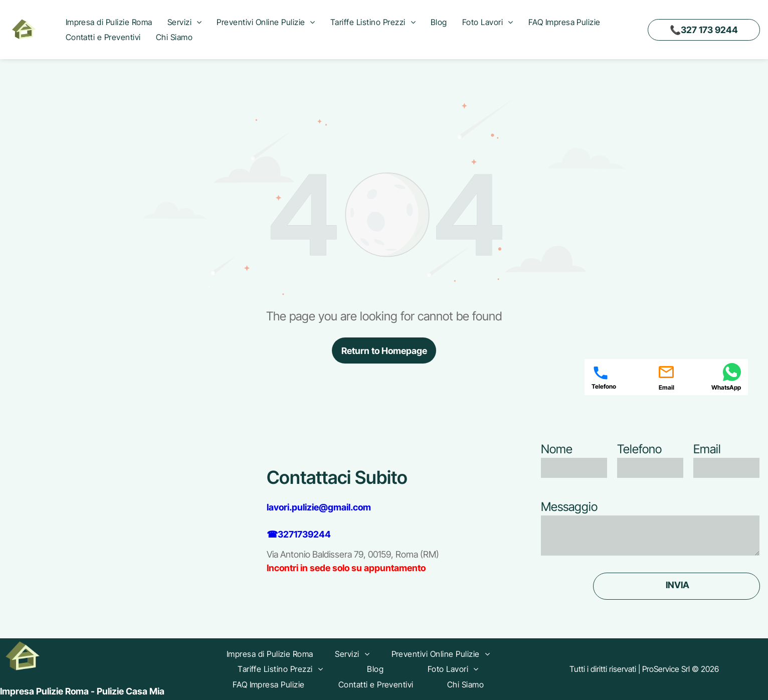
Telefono (639, 449)
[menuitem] (109, 22)
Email (707, 449)
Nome (557, 449)
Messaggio (569, 507)
